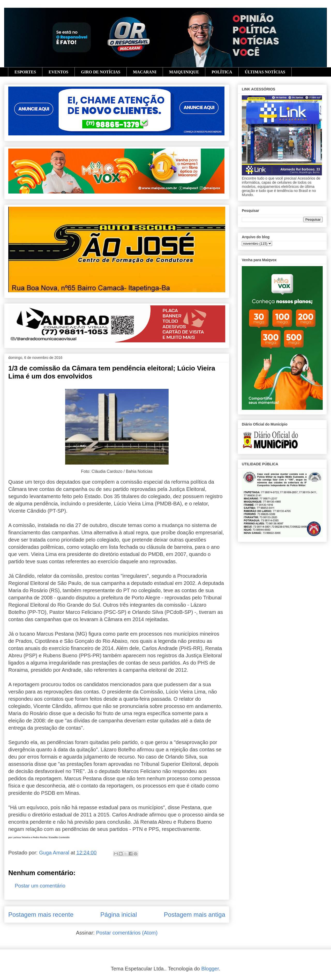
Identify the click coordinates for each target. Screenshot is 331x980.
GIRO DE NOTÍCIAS (101, 72)
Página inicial (119, 915)
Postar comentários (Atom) (127, 933)
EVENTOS (58, 72)
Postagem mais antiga (195, 915)
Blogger (210, 969)
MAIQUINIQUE (184, 72)
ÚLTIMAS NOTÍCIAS (265, 72)
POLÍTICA (222, 72)
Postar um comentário (40, 886)
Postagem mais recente (41, 915)
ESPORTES (25, 72)
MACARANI (145, 72)
